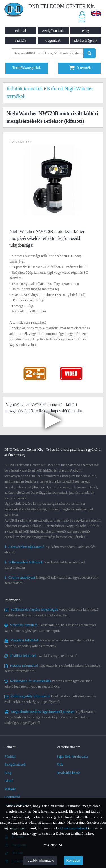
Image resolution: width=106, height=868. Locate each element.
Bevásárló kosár (68, 773)
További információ (40, 861)
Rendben (73, 861)
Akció (9, 781)
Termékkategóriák (27, 68)
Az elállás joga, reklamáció (41, 656)
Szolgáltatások (53, 31)
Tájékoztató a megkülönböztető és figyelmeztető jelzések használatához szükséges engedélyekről (50, 717)
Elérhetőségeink (86, 41)
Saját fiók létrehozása (72, 756)
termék (80, 68)
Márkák (20, 41)
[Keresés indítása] (89, 53)
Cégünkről (53, 41)
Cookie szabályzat (74, 828)
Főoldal (21, 31)
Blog (86, 31)
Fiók (60, 764)
